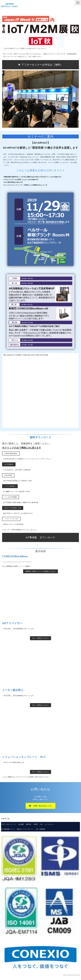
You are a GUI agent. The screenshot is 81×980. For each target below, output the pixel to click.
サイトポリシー (49, 824)
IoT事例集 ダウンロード (40, 537)
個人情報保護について (8, 829)
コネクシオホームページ (9, 824)
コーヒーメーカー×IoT (11, 519)
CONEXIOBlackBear (11, 453)
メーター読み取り (10, 486)
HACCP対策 (8, 475)
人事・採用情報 (40, 829)
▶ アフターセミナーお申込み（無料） (41, 65)
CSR (41, 824)
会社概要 (21, 824)
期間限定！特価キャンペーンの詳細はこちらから (40, 571)
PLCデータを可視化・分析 (13, 508)
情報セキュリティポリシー (25, 829)
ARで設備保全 (9, 464)
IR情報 (35, 824)
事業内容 (29, 824)
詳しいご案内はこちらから (40, 638)
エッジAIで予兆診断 (11, 497)
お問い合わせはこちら (43, 806)
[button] (78, 3)
